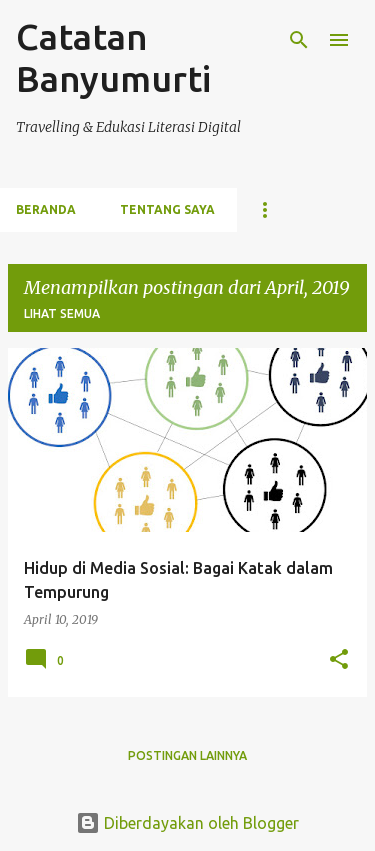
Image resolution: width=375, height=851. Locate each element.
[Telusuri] (299, 40)
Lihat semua (62, 313)
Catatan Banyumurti (113, 57)
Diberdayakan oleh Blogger (187, 823)
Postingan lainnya (187, 755)
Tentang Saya (167, 209)
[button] (339, 660)
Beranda (46, 209)
